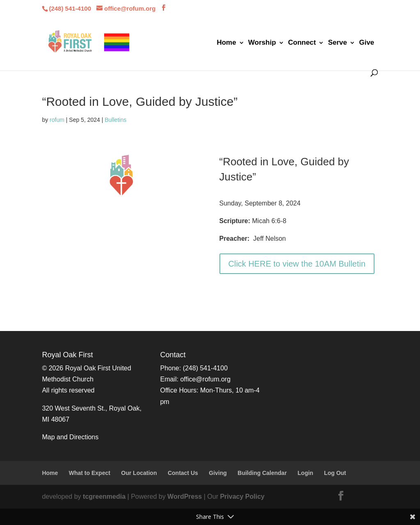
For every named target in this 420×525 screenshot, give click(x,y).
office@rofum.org (205, 379)
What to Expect (90, 473)
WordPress (185, 496)
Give (366, 43)
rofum (57, 120)
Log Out (335, 473)
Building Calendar (262, 473)
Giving (218, 473)
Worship (262, 43)
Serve (338, 43)
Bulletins (115, 120)
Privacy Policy (242, 496)
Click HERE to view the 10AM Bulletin (297, 264)
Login (306, 473)
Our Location (139, 473)
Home (226, 43)
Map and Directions (70, 437)
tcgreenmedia (104, 496)
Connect (302, 43)
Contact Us (183, 473)
